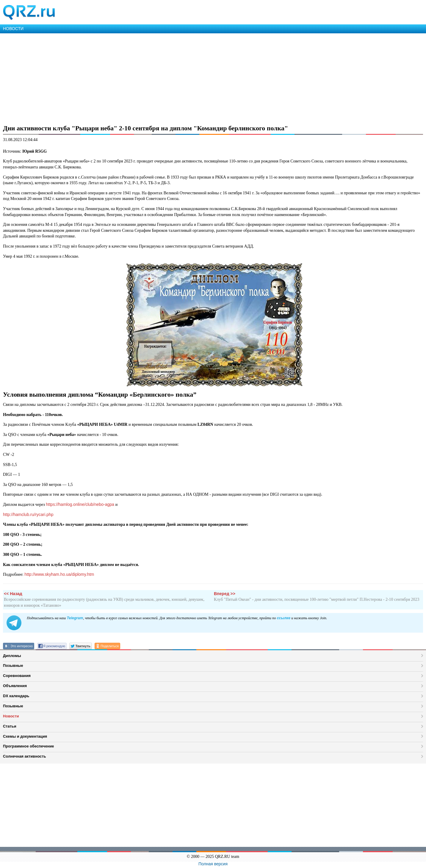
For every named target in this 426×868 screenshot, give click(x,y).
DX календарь (16, 696)
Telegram (75, 618)
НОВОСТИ (13, 29)
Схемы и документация (25, 736)
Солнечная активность (25, 756)
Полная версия (213, 864)
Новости (11, 716)
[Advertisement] (178, 78)
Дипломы (12, 656)
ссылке (284, 618)
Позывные (13, 666)
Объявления (15, 686)
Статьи (10, 726)
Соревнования (17, 676)
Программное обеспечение (28, 746)
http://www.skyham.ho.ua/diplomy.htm (59, 574)
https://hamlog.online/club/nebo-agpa (81, 504)
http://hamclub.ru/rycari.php (28, 514)
